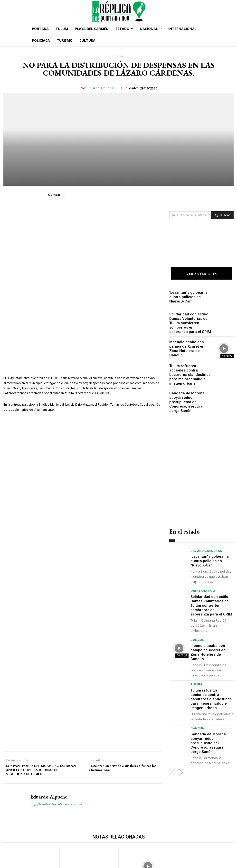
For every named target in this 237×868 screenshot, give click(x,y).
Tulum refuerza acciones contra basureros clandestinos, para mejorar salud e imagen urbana (189, 371)
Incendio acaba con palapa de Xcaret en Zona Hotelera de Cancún (190, 346)
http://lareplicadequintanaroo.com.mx (56, 645)
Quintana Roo (201, 577)
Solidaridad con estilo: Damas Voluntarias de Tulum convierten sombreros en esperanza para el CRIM (190, 322)
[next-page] (181, 730)
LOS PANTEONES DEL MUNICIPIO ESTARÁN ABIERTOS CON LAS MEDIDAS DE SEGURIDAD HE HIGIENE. (41, 610)
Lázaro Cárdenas (204, 542)
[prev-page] (173, 730)
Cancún (197, 618)
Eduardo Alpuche (100, 88)
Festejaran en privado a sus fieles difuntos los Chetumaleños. (123, 608)
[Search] (222, 215)
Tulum (119, 56)
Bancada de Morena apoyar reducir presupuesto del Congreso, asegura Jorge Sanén (189, 395)
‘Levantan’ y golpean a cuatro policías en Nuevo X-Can (190, 297)
